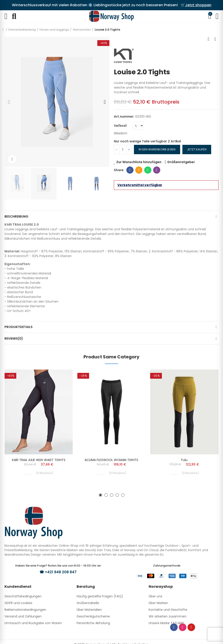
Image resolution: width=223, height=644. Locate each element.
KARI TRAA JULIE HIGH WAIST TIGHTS (39, 460)
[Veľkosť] (138, 126)
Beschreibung (16, 216)
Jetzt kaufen (197, 149)
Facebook (130, 170)
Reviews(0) (14, 339)
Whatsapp (148, 170)
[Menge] (123, 150)
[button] (9, 102)
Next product (215, 39)
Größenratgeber (181, 162)
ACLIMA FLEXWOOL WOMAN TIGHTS (111, 460)
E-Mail (139, 170)
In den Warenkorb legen (157, 149)
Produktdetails (19, 327)
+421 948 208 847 (61, 572)
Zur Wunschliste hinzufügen (139, 162)
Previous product (208, 39)
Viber (157, 170)
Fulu (184, 460)
